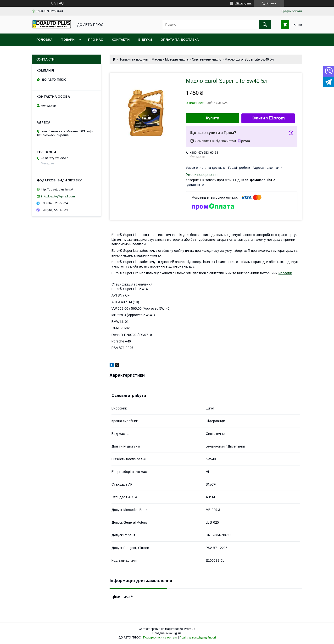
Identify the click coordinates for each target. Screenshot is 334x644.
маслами (285, 273)
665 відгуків (243, 3)
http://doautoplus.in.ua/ (57, 189)
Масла (157, 59)
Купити (213, 118)
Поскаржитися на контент (160, 638)
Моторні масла (177, 59)
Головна (44, 40)
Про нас (96, 40)
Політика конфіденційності (198, 638)
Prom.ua (190, 629)
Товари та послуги (134, 59)
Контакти (121, 40)
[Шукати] (265, 25)
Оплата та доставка (180, 40)
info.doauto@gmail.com (58, 196)
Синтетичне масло (207, 59)
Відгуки (145, 40)
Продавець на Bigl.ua (167, 633)
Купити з (268, 118)
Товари (68, 40)
